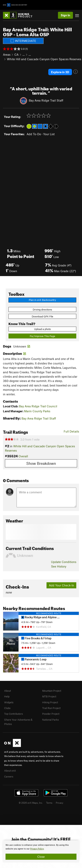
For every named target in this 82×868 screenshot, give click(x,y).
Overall (23, 456)
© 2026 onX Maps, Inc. (31, 803)
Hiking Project (50, 702)
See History (59, 566)
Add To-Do (34, 134)
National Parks (50, 720)
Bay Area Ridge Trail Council (38, 406)
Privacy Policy (37, 849)
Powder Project (51, 714)
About (7, 691)
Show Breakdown (41, 463)
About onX (10, 771)
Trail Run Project (51, 708)
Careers (9, 776)
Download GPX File (42, 316)
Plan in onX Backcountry (42, 300)
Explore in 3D (60, 72)
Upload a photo (42, 329)
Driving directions (42, 310)
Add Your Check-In (61, 585)
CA (16, 55)
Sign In (65, 15)
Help (7, 696)
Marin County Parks (37, 411)
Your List (49, 134)
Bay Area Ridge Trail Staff (46, 100)
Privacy (60, 803)
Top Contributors (14, 714)
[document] (41, 851)
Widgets (9, 702)
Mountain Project (52, 691)
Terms (49, 803)
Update (64, 562)
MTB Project (49, 696)
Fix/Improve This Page (42, 336)
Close (41, 857)
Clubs (7, 708)
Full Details (71, 431)
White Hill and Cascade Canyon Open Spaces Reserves (44, 59)
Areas (7, 55)
